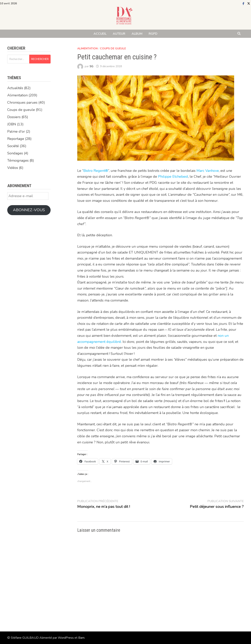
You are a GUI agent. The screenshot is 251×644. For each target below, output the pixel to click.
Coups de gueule (113, 48)
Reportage (16, 139)
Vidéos (13, 168)
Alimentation (87, 48)
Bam (81, 638)
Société (13, 146)
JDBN (12, 124)
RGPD (153, 34)
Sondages (15, 153)
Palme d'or (16, 131)
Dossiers (14, 117)
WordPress (66, 638)
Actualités (15, 88)
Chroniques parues (22, 102)
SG (91, 66)
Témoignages (18, 160)
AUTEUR (119, 34)
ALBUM (137, 34)
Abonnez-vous (29, 210)
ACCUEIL (100, 34)
